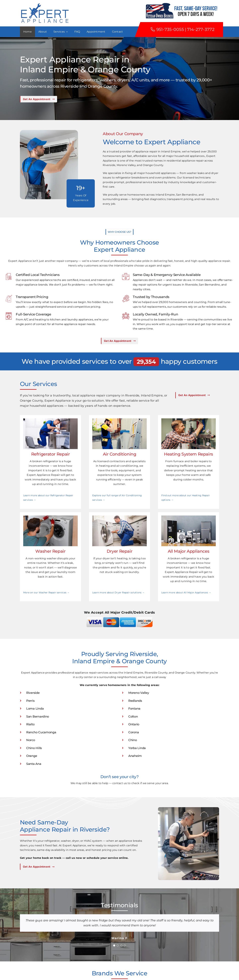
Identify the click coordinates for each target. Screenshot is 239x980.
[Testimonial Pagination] (114, 945)
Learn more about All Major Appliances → (186, 593)
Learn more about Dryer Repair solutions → (118, 593)
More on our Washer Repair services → (46, 593)
